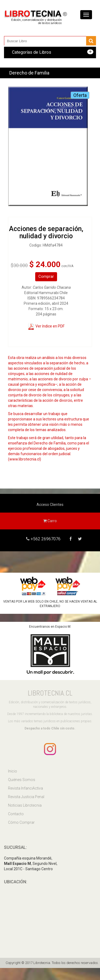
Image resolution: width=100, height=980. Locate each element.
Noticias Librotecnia (25, 805)
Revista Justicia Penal (26, 797)
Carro (50, 521)
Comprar (46, 276)
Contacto (16, 814)
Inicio (13, 771)
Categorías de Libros (32, 52)
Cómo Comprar (21, 822)
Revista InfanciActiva (25, 788)
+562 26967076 (45, 539)
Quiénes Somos (22, 780)
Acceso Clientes (50, 505)
